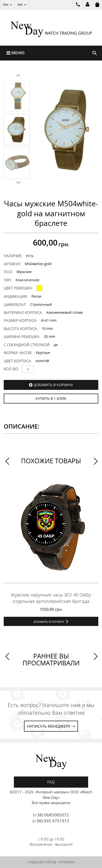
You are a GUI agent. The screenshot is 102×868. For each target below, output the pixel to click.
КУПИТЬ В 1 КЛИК (51, 398)
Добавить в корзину (53, 385)
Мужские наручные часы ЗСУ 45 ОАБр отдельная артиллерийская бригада (51, 598)
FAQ (51, 782)
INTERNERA (67, 862)
